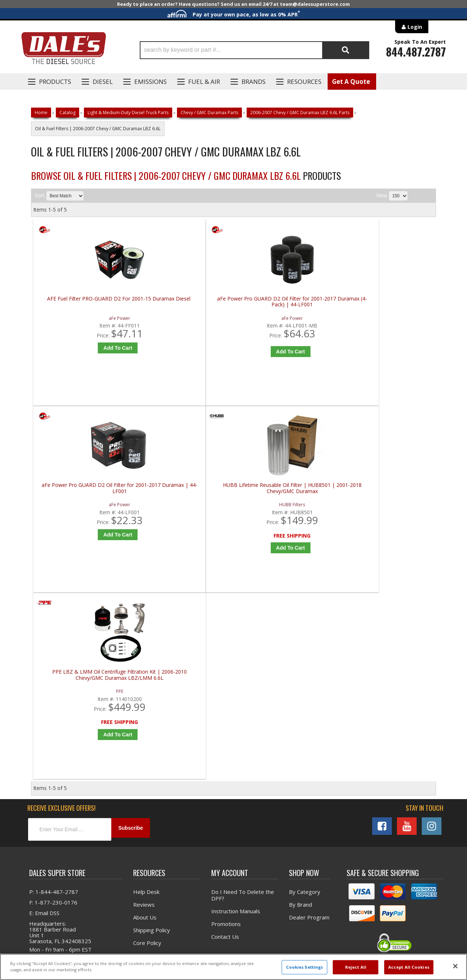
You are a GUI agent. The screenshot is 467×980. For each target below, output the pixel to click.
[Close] (455, 966)
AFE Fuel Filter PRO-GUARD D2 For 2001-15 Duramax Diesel (84, 302)
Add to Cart (86, 348)
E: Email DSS (44, 744)
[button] (254, 50)
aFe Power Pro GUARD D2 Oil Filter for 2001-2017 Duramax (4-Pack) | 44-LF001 (185, 305)
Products (55, 82)
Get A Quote (351, 82)
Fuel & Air (204, 82)
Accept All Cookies (409, 967)
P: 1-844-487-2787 (54, 723)
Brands (254, 82)
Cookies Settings (305, 967)
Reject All (356, 967)
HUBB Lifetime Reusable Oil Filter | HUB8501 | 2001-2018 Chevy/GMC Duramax (388, 305)
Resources (304, 82)
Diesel (103, 82)
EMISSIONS (150, 82)
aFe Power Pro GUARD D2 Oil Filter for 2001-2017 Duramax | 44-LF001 (286, 302)
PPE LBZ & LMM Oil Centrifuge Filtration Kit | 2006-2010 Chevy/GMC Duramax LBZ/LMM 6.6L (84, 502)
